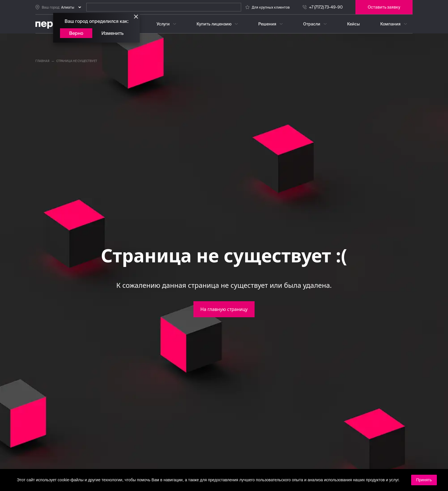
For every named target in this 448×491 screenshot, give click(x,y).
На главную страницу (224, 309)
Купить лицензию (214, 24)
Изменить (113, 33)
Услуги (163, 24)
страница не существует (77, 61)
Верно (76, 33)
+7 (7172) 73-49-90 (326, 7)
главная (42, 61)
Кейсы (353, 24)
